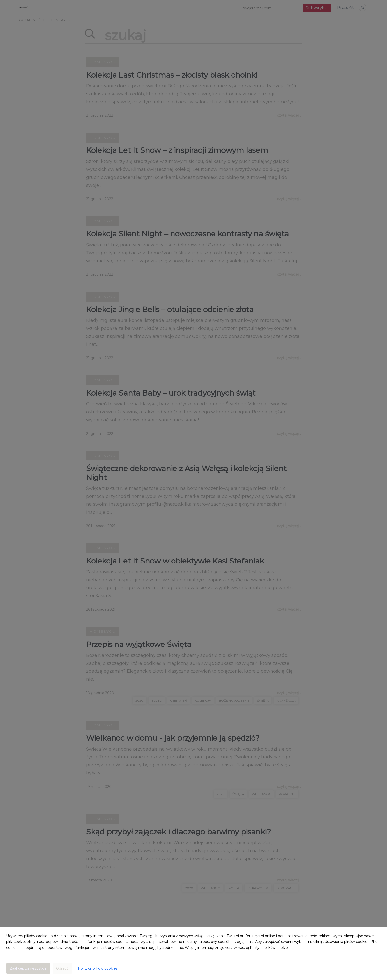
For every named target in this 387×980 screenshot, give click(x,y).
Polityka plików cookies (98, 968)
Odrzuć (62, 968)
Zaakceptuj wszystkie (28, 968)
